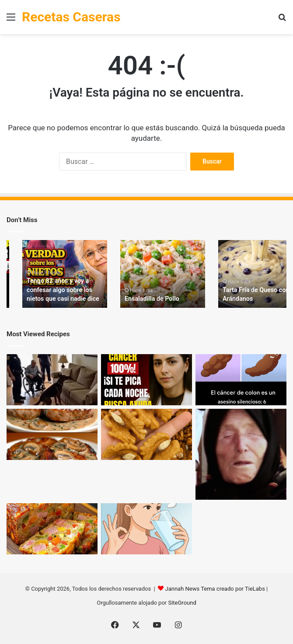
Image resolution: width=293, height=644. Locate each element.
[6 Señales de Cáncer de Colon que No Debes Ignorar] (241, 380)
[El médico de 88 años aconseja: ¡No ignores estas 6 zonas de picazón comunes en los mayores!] (146, 380)
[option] (65, 274)
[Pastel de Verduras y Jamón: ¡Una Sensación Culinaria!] (52, 529)
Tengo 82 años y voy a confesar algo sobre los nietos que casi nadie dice (62, 290)
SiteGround (182, 603)
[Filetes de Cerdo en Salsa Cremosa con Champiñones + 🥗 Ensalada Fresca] (52, 434)
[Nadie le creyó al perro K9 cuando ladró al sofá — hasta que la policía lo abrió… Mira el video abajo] (52, 380)
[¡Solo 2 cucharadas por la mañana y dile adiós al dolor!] (146, 529)
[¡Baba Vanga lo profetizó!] (241, 454)
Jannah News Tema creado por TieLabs (215, 589)
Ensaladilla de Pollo (151, 299)
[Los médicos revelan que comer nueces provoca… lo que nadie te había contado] (146, 434)
